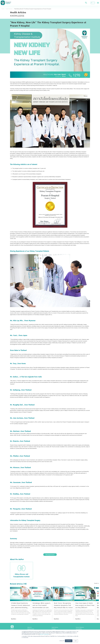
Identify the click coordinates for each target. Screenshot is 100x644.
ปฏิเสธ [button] (76, 641)
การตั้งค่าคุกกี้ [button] (62, 641)
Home (3, 9)
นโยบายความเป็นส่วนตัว (44, 634)
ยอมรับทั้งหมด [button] (69, 641)
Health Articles (9, 9)
